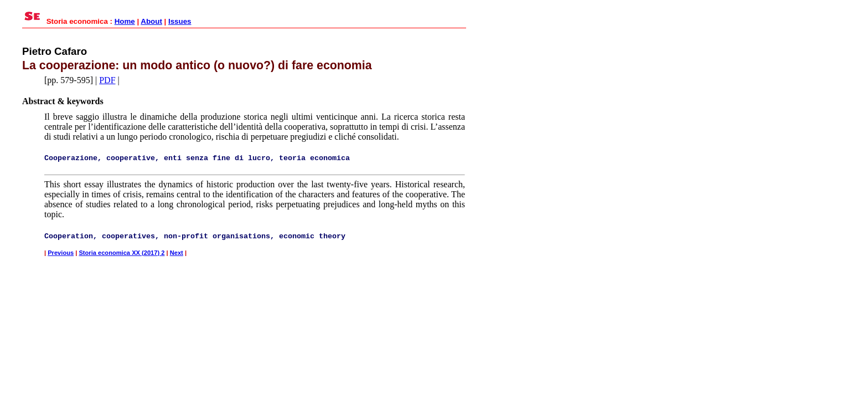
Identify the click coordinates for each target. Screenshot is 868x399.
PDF (107, 80)
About (151, 21)
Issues (180, 21)
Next (177, 253)
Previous (61, 253)
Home (125, 21)
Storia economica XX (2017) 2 (122, 253)
